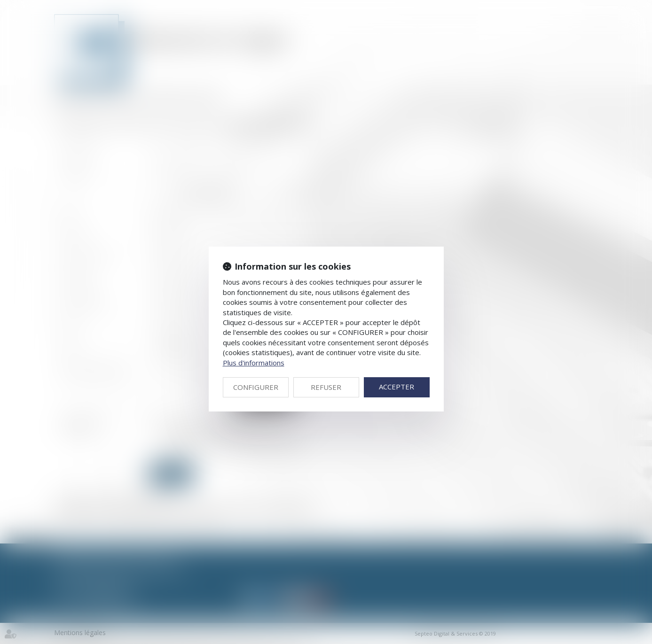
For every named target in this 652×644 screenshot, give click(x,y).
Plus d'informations (254, 363)
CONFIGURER (256, 387)
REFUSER (326, 387)
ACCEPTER (397, 387)
